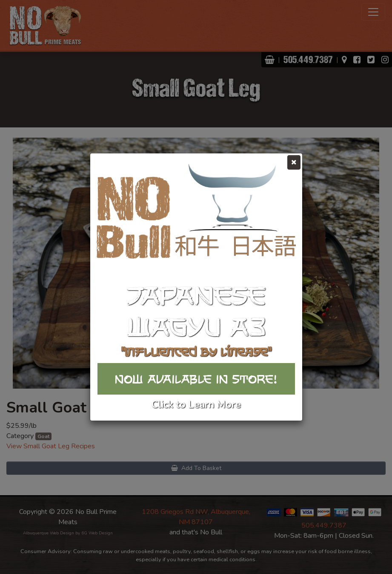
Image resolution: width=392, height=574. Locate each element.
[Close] (294, 162)
